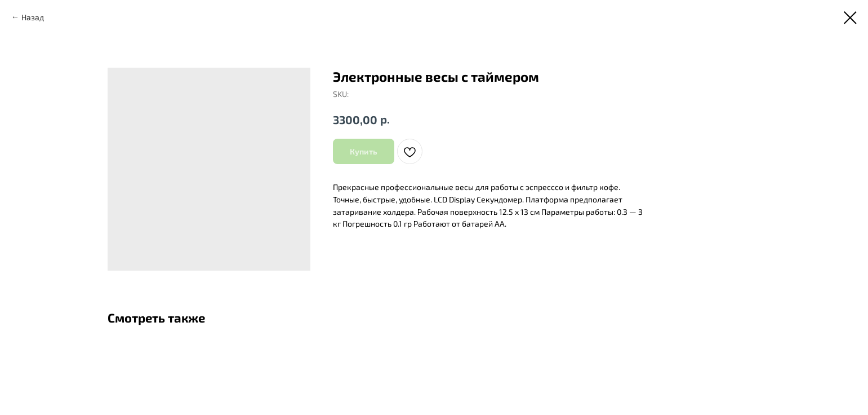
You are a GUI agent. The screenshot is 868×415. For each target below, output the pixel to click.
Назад (33, 17)
